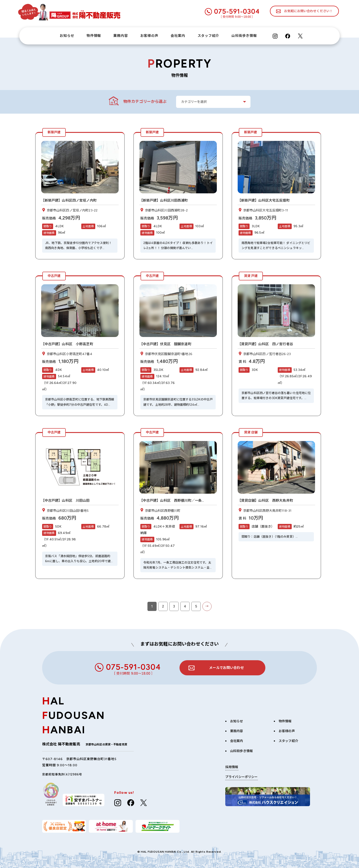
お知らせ (67, 36)
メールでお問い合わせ (226, 664)
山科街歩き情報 (244, 36)
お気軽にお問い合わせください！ (308, 11)
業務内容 (121, 36)
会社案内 (178, 36)
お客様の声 (149, 36)
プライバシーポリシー (242, 774)
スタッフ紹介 (208, 36)
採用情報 (232, 764)
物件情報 (94, 36)
